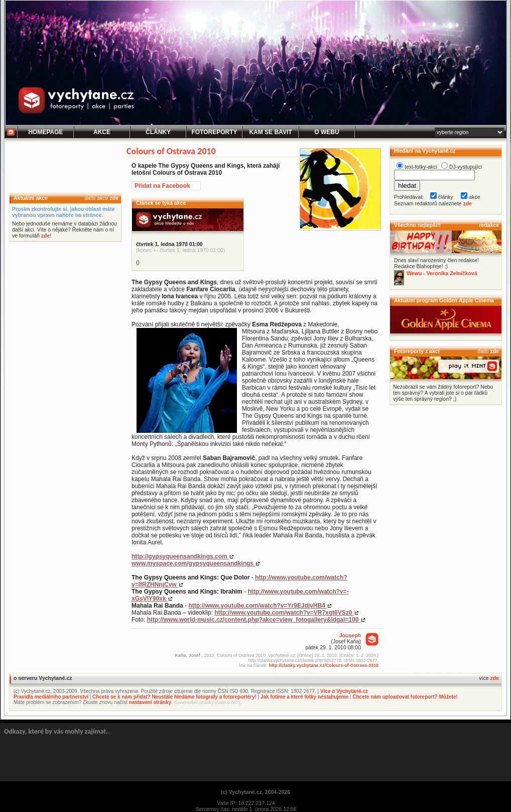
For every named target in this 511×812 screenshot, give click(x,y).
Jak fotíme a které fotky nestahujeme (304, 697)
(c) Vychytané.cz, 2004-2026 (255, 792)
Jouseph (350, 635)
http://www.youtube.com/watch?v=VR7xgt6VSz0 (284, 613)
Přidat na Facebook (162, 186)
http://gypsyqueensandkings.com (180, 556)
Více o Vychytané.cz (344, 691)
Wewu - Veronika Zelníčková (442, 273)
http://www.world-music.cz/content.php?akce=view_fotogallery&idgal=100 (254, 620)
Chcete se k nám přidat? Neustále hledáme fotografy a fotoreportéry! (174, 697)
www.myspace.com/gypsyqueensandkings (193, 563)
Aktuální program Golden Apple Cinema (444, 300)
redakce (489, 225)
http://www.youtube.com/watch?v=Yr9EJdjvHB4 (258, 606)
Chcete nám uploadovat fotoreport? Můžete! (405, 697)
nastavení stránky (150, 702)
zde (114, 198)
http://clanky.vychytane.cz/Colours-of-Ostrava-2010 (324, 665)
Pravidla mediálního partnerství (51, 697)
